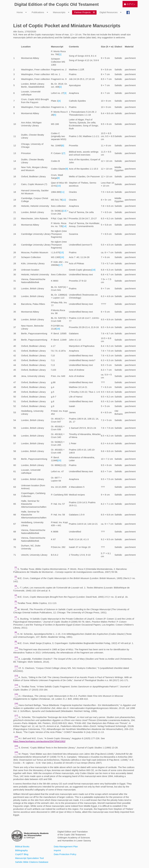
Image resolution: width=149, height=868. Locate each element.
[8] (67, 169)
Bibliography (21, 850)
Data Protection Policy (65, 854)
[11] (62, 192)
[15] (62, 252)
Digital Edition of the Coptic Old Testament (57, 4)
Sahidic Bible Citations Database (32, 862)
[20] (59, 460)
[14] (65, 226)
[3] (65, 93)
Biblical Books (22, 846)
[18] (93, 270)
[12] (64, 200)
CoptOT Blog (22, 854)
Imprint (57, 850)
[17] (61, 265)
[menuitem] (130, 4)
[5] (55, 115)
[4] (59, 101)
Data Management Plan (66, 846)
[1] (60, 54)
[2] (60, 87)
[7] (64, 153)
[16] (62, 257)
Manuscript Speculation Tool (29, 858)
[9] (58, 178)
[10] (59, 186)
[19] (58, 329)
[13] (64, 211)
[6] (63, 145)
